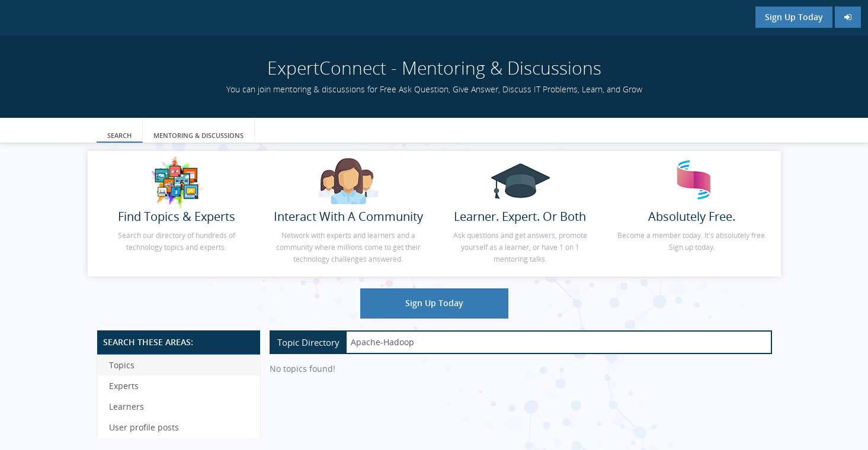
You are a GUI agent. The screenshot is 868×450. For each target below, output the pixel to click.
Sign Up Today (794, 17)
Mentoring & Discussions (198, 135)
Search (119, 135)
